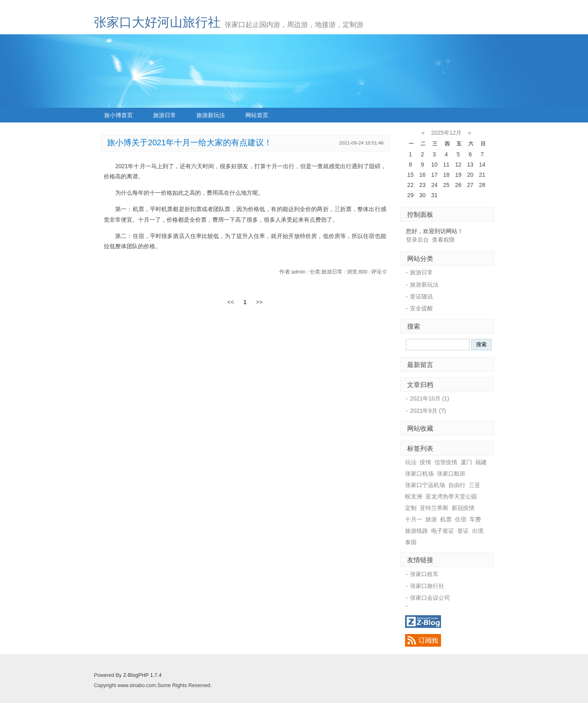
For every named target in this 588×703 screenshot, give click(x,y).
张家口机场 (419, 474)
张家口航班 (451, 474)
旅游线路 (416, 531)
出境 (478, 531)
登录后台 (417, 240)
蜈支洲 (414, 496)
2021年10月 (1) (430, 398)
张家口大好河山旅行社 (157, 22)
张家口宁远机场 (425, 485)
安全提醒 (421, 308)
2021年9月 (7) (428, 411)
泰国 (411, 542)
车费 (475, 519)
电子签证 (443, 531)
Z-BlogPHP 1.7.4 (142, 675)
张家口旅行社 (427, 586)
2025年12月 (447, 133)
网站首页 (257, 115)
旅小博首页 (118, 115)
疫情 (425, 462)
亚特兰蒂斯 (434, 508)
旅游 (431, 519)
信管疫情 (446, 462)
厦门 (466, 462)
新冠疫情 (463, 508)
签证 (463, 531)
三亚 (474, 485)
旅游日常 (165, 115)
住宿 (461, 519)
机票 (446, 519)
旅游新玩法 (211, 115)
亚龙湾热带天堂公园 (451, 496)
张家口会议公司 (430, 598)
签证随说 (421, 296)
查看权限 (443, 240)
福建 (481, 462)
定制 (411, 508)
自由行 (457, 485)
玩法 (411, 462)
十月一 (414, 519)
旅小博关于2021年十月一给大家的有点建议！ (189, 142)
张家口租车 (424, 574)
